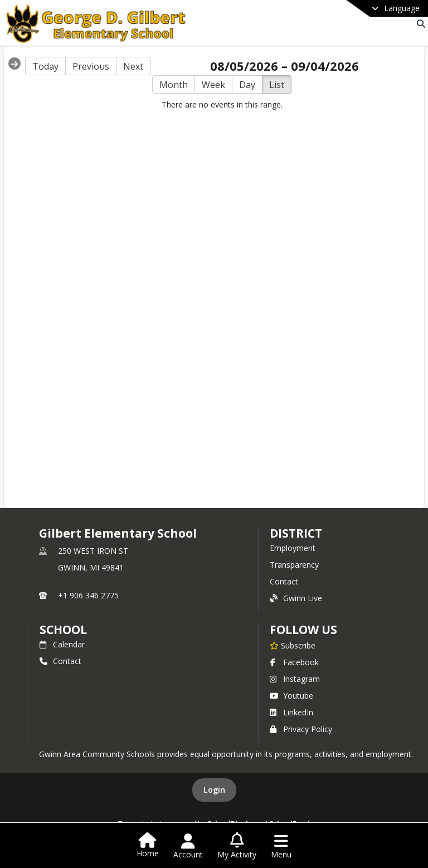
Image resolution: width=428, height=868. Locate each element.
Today (45, 66)
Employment (293, 548)
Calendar (62, 644)
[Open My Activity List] (237, 846)
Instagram (295, 679)
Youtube (291, 696)
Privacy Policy (301, 729)
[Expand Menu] (14, 64)
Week (213, 85)
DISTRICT (296, 533)
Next (133, 66)
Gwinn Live (296, 598)
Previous (91, 66)
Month (174, 85)
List (277, 85)
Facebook (294, 662)
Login (214, 790)
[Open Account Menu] (188, 846)
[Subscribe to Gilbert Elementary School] (293, 645)
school (63, 630)
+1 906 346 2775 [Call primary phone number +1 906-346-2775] (88, 595)
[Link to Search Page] (419, 24)
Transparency (294, 565)
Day (247, 85)
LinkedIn (291, 712)
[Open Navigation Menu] (281, 846)
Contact (284, 581)
